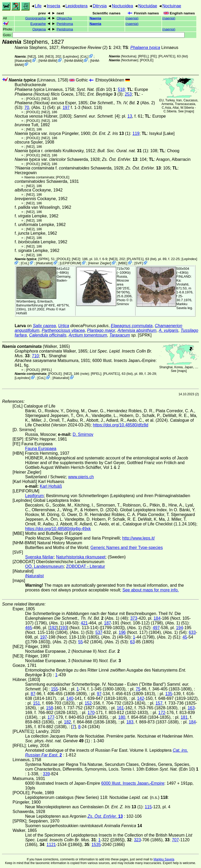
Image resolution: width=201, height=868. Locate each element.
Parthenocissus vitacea (63, 330)
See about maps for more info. (151, 590)
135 (169, 694)
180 (122, 717)
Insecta (53, 6)
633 (192, 632)
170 (91, 713)
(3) (105, 94)
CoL (84, 56)
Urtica (64, 326)
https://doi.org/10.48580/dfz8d (121, 425)
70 (27, 108)
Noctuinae (172, 6)
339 (46, 774)
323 (138, 840)
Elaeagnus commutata (132, 326)
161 (120, 708)
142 (141, 698)
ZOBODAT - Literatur (86, 566)
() (132, 18)
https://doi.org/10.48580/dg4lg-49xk (58, 529)
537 (99, 632)
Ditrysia (100, 6)
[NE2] (32, 56)
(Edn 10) (96, 89)
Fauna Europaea (41, 449)
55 (81, 642)
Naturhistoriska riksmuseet (81, 557)
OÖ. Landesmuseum (44, 566)
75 (138, 689)
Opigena (39, 29)
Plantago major (101, 330)
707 (175, 840)
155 (55, 689)
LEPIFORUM (71, 263)
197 (66, 108)
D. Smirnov (125, 302)
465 (29, 628)
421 (84, 623)
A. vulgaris (169, 330)
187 (108, 623)
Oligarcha (64, 18)
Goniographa (35, 18)
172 (162, 713)
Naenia (95, 18)
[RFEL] (143, 56)
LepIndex (71, 56)
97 (99, 694)
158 (50, 708)
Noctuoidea (122, 6)
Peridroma (65, 24)
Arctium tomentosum (88, 335)
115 (148, 807)
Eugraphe (38, 24)
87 (33, 694)
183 (130, 722)
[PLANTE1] (167, 56)
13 (130, 116)
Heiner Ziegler (100, 263)
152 (88, 703)
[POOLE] (147, 60)
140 (70, 698)
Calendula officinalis (48, 335)
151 (37, 703)
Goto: (94, 35)
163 (191, 708)
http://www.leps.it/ (139, 538)
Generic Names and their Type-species (127, 548)
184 (157, 618)
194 (179, 628)
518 (121, 89)
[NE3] (49, 56)
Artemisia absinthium (137, 330)
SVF (139, 263)
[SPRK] (44, 259)
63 (132, 642)
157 (159, 703)
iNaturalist (23, 61)
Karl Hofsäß (51, 486)
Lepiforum (34, 496)
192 (53, 628)
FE (153, 56)
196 (122, 632)
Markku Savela (164, 859)
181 (184, 717)
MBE (123, 263)
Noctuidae (148, 6)
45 (185, 637)
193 (63, 628)
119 (136, 133)
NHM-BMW (48, 61)
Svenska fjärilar (39, 557)
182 (68, 722)
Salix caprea (44, 326)
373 (134, 618)
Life (38, 6)
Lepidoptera (77, 6)
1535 (96, 845)
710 (35, 356)
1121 (51, 845)
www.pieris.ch (81, 477)
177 (51, 717)
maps (189, 111)
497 (156, 628)
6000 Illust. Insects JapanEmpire (124, 361)
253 (128, 94)
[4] (96, 116)
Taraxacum (120, 335)
